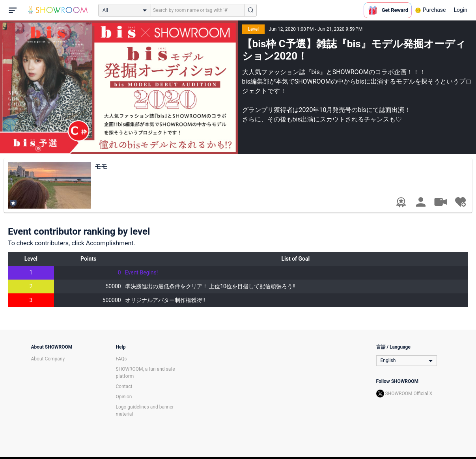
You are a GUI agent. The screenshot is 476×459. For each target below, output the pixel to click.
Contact (124, 386)
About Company (48, 359)
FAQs (121, 359)
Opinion (124, 397)
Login (460, 10)
